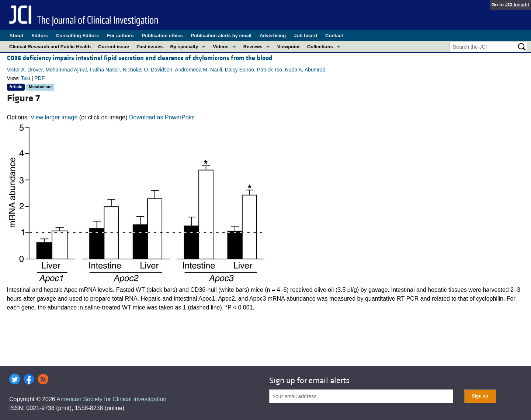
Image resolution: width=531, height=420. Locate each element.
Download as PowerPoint (162, 117)
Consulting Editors (77, 36)
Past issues (150, 47)
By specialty (184, 47)
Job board (306, 36)
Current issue (114, 47)
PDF (39, 78)
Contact (334, 36)
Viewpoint (289, 47)
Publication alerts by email (221, 36)
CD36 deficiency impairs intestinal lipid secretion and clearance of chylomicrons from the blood (140, 58)
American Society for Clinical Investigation (111, 399)
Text (25, 78)
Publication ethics (162, 36)
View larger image (54, 117)
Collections (320, 47)
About (17, 36)
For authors (120, 36)
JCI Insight (517, 5)
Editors (40, 36)
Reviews (253, 47)
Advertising (273, 36)
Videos (221, 47)
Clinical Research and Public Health (50, 47)
